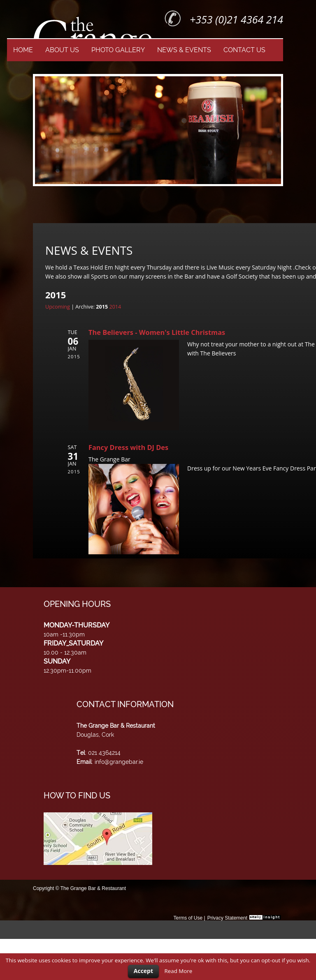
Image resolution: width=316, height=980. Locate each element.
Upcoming (58, 307)
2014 (115, 307)
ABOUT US (62, 50)
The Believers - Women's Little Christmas (157, 332)
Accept (143, 971)
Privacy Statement (227, 918)
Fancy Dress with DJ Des (128, 447)
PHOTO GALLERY (118, 50)
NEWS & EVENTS (184, 50)
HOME (23, 50)
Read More (179, 971)
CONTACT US (244, 50)
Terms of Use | (189, 918)
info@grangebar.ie (119, 762)
